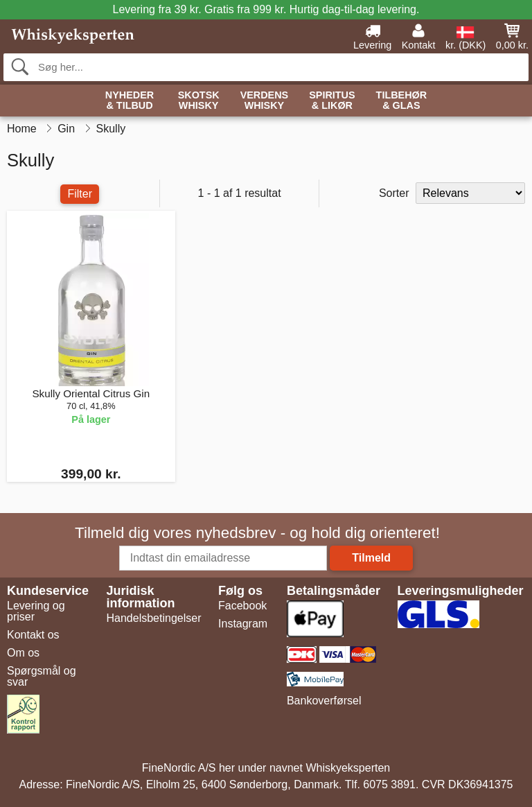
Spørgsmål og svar (42, 676)
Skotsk (199, 101)
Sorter (394, 193)
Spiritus (332, 101)
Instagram (243, 624)
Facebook (242, 606)
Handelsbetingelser (154, 618)
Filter (80, 194)
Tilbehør (402, 101)
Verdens (265, 101)
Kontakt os (33, 635)
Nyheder (130, 101)
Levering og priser (36, 611)
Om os (23, 653)
